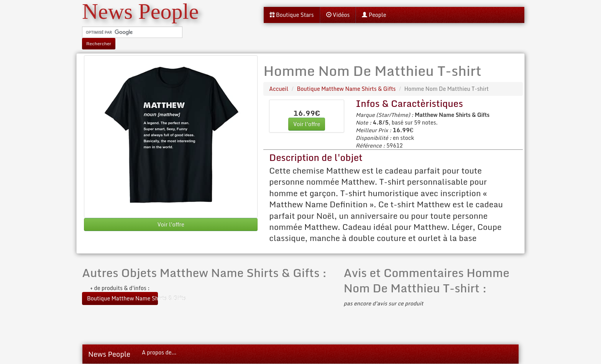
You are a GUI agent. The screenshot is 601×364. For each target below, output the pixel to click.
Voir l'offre (171, 224)
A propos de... (159, 352)
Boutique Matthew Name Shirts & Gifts (122, 298)
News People (109, 354)
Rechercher (99, 43)
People (374, 15)
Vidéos (338, 15)
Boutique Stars (292, 15)
